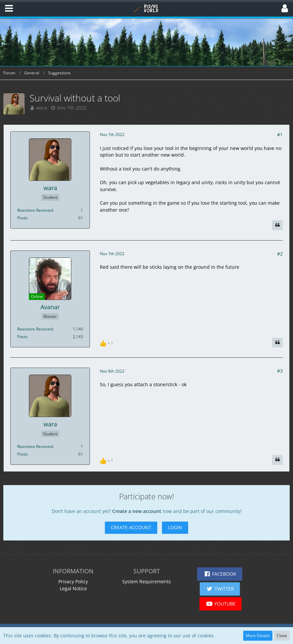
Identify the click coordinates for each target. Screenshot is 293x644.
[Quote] (277, 225)
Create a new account (137, 511)
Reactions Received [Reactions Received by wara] (35, 210)
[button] (9, 8)
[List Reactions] (107, 343)
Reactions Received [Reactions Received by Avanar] (35, 329)
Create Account (131, 527)
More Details (258, 636)
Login (175, 527)
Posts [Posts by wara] (22, 218)
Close (282, 636)
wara (42, 108)
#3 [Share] (280, 371)
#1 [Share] (280, 135)
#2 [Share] (280, 254)
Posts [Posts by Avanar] (22, 337)
